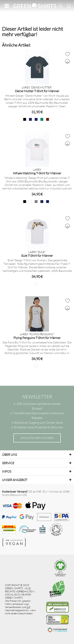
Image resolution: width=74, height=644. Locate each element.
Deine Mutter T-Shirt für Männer (37, 91)
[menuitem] (8, 6)
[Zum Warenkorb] (68, 6)
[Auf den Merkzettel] (67, 54)
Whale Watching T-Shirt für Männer (37, 173)
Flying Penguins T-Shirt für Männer (37, 338)
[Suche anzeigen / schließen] (60, 6)
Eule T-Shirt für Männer (37, 255)
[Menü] (8, 6)
